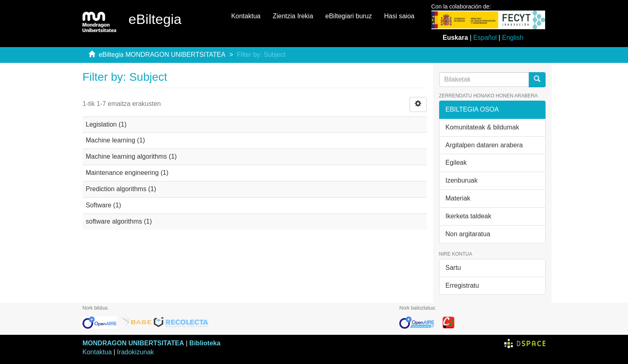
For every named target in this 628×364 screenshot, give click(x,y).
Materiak (458, 198)
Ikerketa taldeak (469, 216)
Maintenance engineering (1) (127, 173)
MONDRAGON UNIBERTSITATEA (133, 343)
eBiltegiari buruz (349, 16)
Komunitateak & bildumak (482, 127)
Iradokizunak (135, 352)
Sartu (453, 268)
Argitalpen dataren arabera (484, 145)
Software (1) (103, 205)
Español (485, 38)
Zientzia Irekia (293, 16)
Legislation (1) (106, 124)
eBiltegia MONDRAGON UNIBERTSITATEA (162, 55)
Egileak (456, 163)
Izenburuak (462, 180)
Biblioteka (205, 343)
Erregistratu (462, 285)
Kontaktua (246, 16)
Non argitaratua (468, 234)
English (513, 38)
